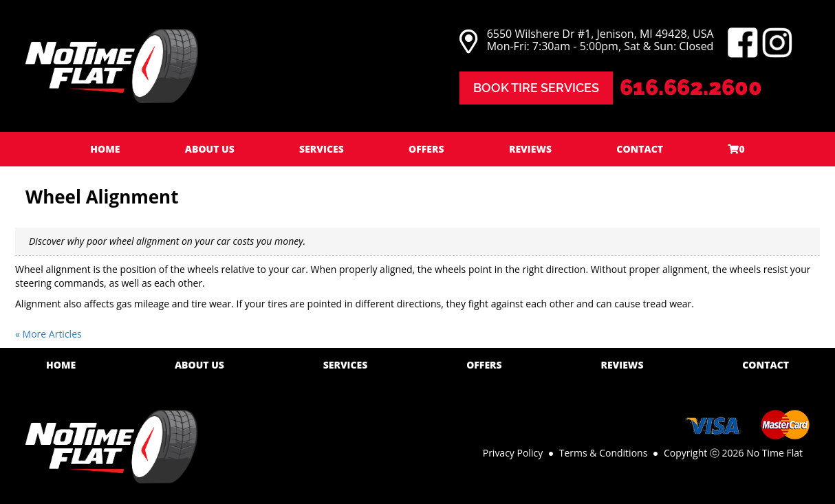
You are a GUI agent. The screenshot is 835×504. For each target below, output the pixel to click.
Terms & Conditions (604, 453)
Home (105, 149)
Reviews (530, 149)
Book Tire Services (536, 88)
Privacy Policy (513, 453)
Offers (426, 149)
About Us (210, 149)
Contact (640, 149)
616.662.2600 (691, 87)
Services (322, 149)
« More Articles (48, 334)
